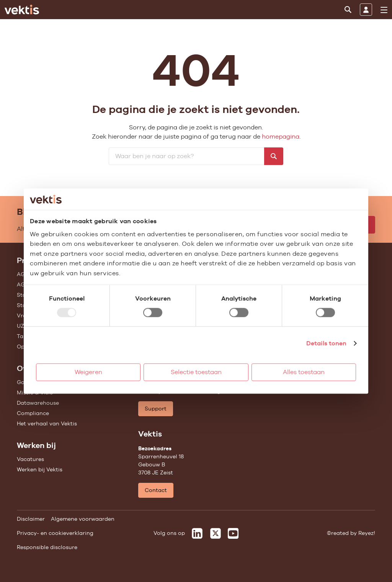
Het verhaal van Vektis (47, 423)
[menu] (384, 10)
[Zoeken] (348, 10)
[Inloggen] (366, 10)
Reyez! (367, 533)
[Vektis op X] (216, 533)
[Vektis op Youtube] (233, 533)
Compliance (33, 413)
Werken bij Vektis (40, 469)
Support (156, 409)
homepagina (281, 137)
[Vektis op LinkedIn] (197, 533)
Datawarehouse (38, 403)
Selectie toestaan (196, 372)
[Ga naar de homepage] (22, 10)
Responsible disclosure (47, 547)
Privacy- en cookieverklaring (55, 533)
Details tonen (326, 343)
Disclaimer (31, 519)
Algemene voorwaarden (83, 519)
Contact (156, 490)
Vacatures (30, 459)
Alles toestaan (304, 372)
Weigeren (88, 372)
